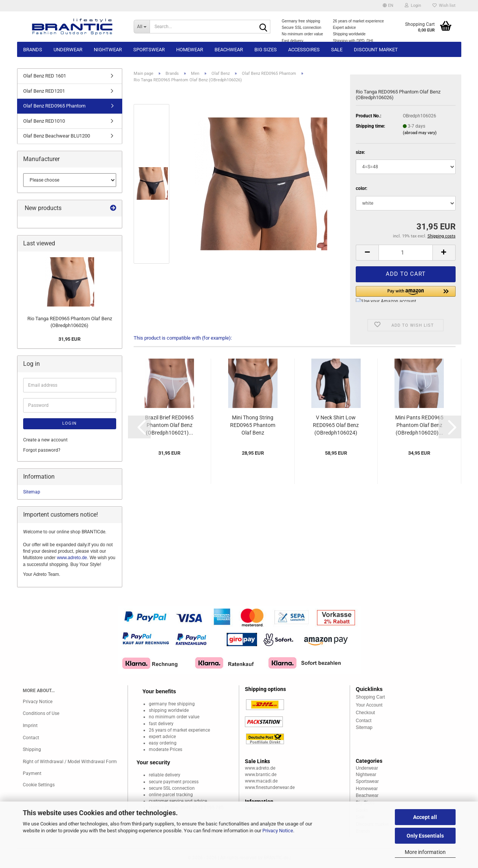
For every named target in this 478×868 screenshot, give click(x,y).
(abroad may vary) (420, 133)
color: (361, 188)
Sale (337, 50)
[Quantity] (405, 253)
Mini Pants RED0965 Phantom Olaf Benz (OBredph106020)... (419, 425)
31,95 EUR (69, 339)
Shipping (32, 749)
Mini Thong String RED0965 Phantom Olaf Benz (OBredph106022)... (253, 425)
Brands (33, 50)
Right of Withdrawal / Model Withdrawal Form (70, 762)
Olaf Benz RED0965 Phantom (54, 106)
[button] (388, 6)
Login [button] (413, 6)
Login (69, 423)
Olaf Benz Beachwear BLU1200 (57, 136)
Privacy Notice (278, 831)
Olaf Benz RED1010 (44, 121)
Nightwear (108, 50)
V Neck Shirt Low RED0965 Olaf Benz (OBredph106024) (336, 425)
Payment (32, 773)
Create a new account (45, 440)
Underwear (68, 50)
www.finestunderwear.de (270, 787)
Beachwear (229, 50)
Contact (31, 738)
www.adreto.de (72, 558)
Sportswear (149, 50)
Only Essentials (425, 836)
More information (425, 852)
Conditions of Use (41, 713)
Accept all (425, 817)
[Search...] (142, 27)
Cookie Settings (39, 785)
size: (360, 152)
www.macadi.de (261, 781)
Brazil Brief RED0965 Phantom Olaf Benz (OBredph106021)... (169, 425)
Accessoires (304, 50)
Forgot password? (42, 450)
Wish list (444, 6)
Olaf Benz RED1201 (44, 91)
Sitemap (32, 492)
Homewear (190, 50)
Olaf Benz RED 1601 (45, 76)
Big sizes (266, 50)
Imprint (30, 726)
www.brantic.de (261, 775)
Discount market (376, 50)
